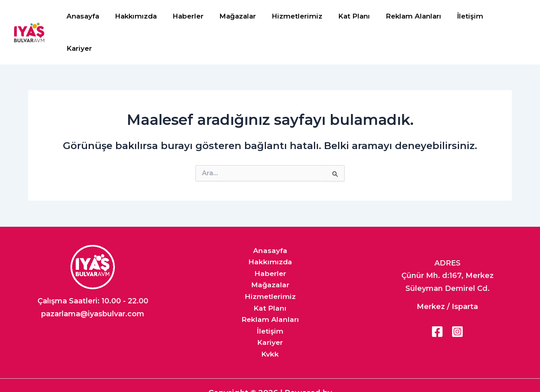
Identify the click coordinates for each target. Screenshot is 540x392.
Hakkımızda (145, 17)
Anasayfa (94, 17)
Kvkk (270, 326)
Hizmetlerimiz (300, 17)
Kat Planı (355, 17)
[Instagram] (457, 300)
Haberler (195, 17)
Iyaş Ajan (268, 377)
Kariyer (506, 17)
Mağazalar (242, 17)
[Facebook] (437, 300)
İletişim (467, 17)
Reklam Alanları (412, 17)
